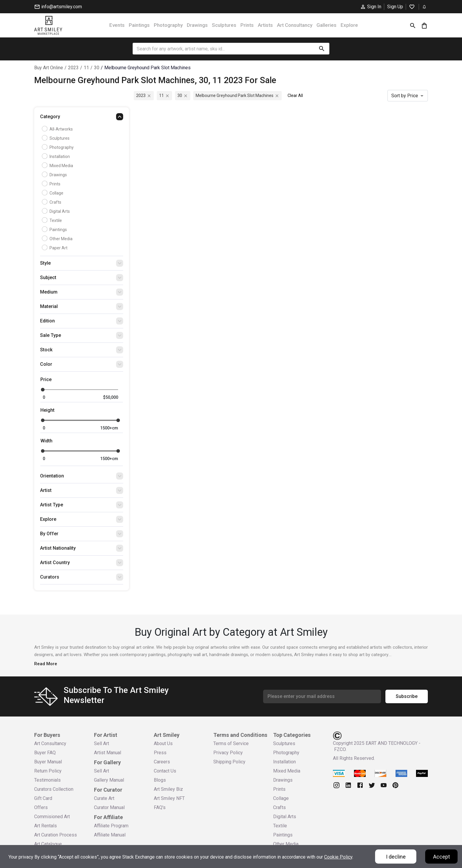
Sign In (371, 7)
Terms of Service (231, 743)
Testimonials (47, 780)
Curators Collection (54, 789)
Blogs (160, 780)
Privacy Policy (228, 753)
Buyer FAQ (45, 753)
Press (160, 753)
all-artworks (58, 129)
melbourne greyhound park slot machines (147, 68)
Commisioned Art (52, 817)
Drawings (197, 25)
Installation (57, 157)
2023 (73, 68)
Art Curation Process (56, 835)
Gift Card (43, 798)
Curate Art (104, 798)
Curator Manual (109, 807)
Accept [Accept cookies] (442, 857)
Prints (247, 25)
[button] (82, 118)
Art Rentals (46, 826)
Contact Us (165, 771)
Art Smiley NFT (169, 798)
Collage (53, 193)
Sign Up (395, 7)
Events (117, 25)
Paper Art (55, 248)
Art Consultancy (295, 25)
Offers (41, 807)
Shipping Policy (229, 762)
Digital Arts (57, 211)
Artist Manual (108, 753)
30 (97, 68)
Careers (162, 762)
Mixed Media (58, 166)
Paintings (139, 25)
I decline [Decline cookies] (396, 857)
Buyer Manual (48, 762)
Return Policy (48, 771)
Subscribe (407, 696)
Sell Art (102, 743)
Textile (53, 220)
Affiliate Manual (110, 835)
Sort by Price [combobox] (405, 96)
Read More (46, 664)
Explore (349, 25)
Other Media (58, 239)
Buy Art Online (49, 68)
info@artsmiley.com (58, 7)
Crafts (52, 202)
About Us (163, 743)
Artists (265, 25)
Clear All (295, 95)
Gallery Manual (109, 780)
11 (86, 68)
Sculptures (224, 25)
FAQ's (160, 807)
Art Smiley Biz (168, 789)
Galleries (326, 25)
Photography (168, 25)
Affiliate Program (111, 826)
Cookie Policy (338, 857)
